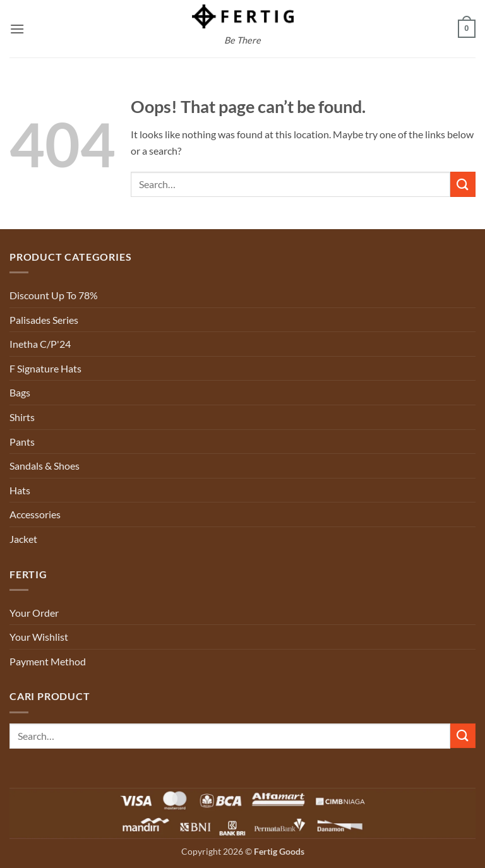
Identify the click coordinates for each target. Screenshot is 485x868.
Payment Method (48, 661)
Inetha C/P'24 (40, 344)
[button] (17, 29)
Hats (20, 490)
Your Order (34, 613)
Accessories (35, 514)
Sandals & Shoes (45, 466)
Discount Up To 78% (54, 295)
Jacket (23, 539)
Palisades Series (44, 320)
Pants (22, 442)
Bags (20, 392)
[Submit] (463, 184)
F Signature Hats (45, 368)
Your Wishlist (39, 637)
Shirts (22, 417)
